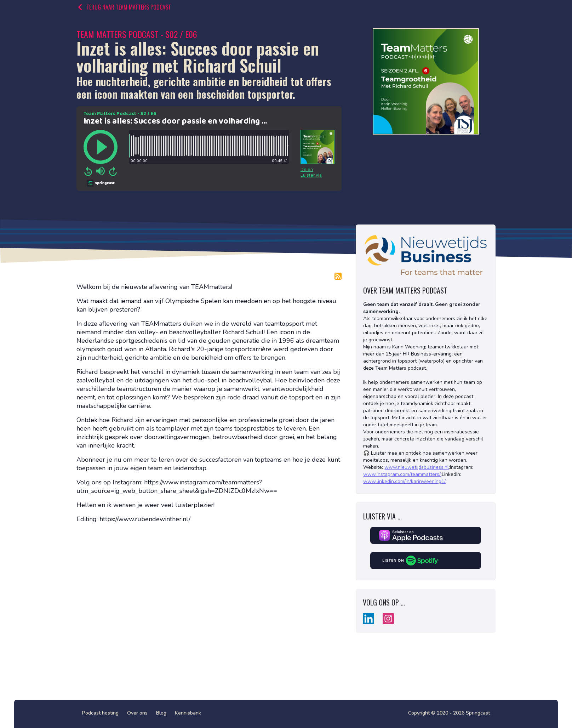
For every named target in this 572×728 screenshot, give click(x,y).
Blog (161, 713)
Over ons (137, 713)
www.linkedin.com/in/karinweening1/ (404, 481)
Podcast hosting (100, 713)
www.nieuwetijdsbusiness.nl (417, 467)
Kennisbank (188, 713)
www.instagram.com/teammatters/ (402, 474)
